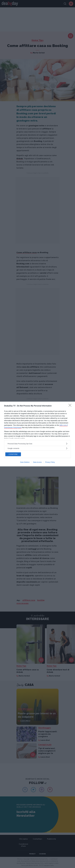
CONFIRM (13, 454)
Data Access (37, 462)
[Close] (71, 406)
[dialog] (37, 434)
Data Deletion (25, 462)
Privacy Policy (50, 462)
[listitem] (37, 444)
